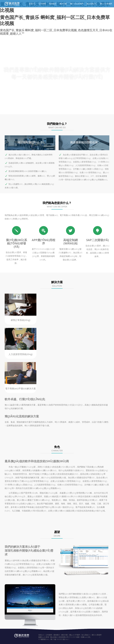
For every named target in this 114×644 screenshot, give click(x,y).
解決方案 (63, 4)
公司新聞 (42, 4)
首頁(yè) (32, 4)
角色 (82, 110)
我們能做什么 (26, 110)
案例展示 (53, 4)
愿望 (93, 110)
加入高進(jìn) (92, 4)
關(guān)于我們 (77, 4)
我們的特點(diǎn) (49, 110)
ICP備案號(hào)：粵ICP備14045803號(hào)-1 (54, 638)
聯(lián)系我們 (106, 4)
